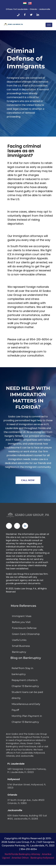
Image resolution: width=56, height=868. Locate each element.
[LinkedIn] (38, 15)
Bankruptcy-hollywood (42, 858)
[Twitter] (31, 15)
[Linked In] (25, 526)
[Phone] (18, 15)
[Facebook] (25, 15)
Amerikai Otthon (20, 858)
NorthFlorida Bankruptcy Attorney (22, 854)
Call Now (28, 480)
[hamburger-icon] (49, 25)
